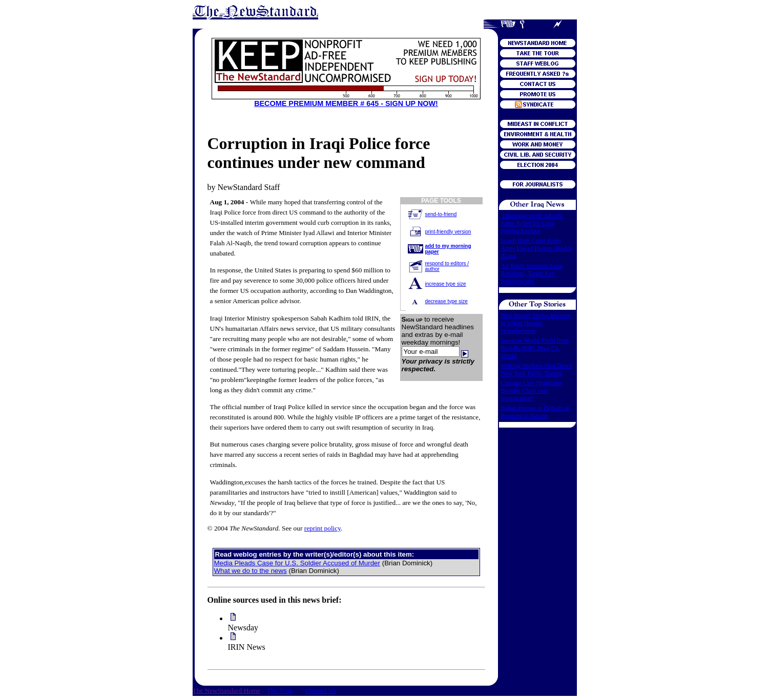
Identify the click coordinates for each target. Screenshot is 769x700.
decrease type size (446, 301)
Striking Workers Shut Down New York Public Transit (537, 369)
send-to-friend (441, 214)
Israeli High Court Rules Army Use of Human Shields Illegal (537, 248)
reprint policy (323, 528)
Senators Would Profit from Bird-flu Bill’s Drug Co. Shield (535, 348)
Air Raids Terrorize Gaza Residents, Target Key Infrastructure (532, 273)
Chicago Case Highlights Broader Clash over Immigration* (532, 391)
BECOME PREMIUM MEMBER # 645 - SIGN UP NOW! (346, 103)
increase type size (446, 284)
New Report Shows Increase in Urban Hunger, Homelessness (536, 323)
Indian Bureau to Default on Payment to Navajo (536, 412)
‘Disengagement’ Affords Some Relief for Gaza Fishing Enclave (532, 223)
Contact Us (321, 691)
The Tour (279, 691)
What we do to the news (251, 571)
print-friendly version (448, 232)
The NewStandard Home (227, 691)
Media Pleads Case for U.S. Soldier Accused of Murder (297, 563)
